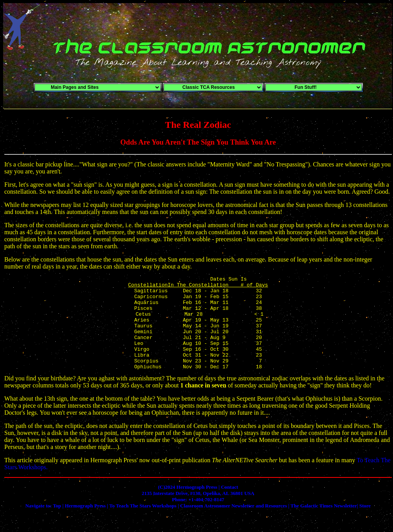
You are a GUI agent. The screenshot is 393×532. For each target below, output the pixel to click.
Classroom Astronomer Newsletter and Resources (234, 524)
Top (57, 524)
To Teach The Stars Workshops (143, 524)
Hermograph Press (85, 524)
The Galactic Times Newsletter (324, 524)
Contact (230, 506)
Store (365, 524)
